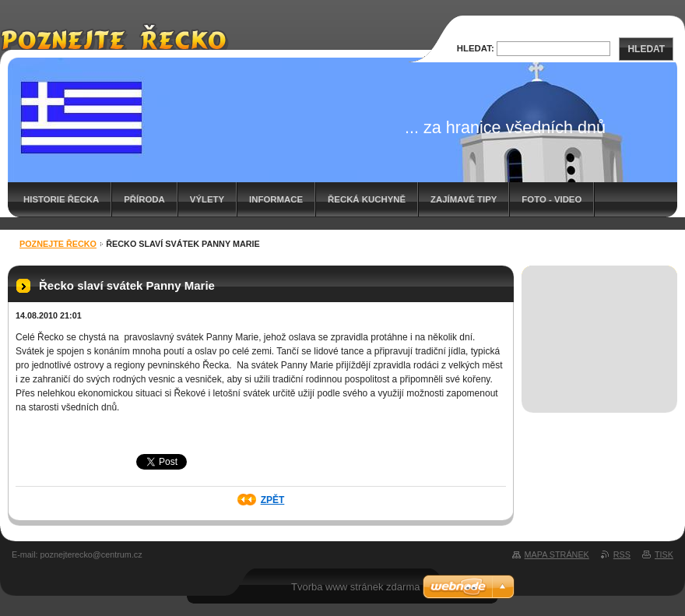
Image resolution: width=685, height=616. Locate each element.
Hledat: (476, 48)
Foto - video (552, 199)
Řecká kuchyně (367, 199)
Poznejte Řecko (58, 244)
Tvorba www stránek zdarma (355, 587)
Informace (276, 199)
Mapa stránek (557, 554)
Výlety (207, 199)
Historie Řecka (61, 199)
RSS (622, 554)
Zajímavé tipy (464, 199)
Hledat (646, 49)
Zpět (273, 500)
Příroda (144, 199)
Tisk (664, 554)
